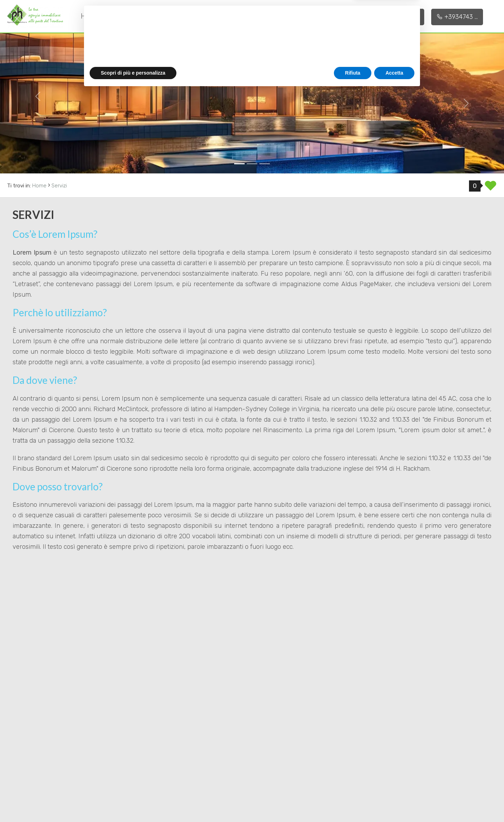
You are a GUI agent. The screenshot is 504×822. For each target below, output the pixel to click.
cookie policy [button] (348, 766)
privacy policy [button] (293, 759)
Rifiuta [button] (353, 803)
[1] (252, 164)
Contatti (278, 16)
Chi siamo (133, 16)
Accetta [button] (394, 803)
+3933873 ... (398, 17)
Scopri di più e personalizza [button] (133, 803)
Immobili (231, 16)
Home (90, 16)
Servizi (181, 16)
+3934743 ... (457, 17)
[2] (265, 164)
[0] (239, 164)
